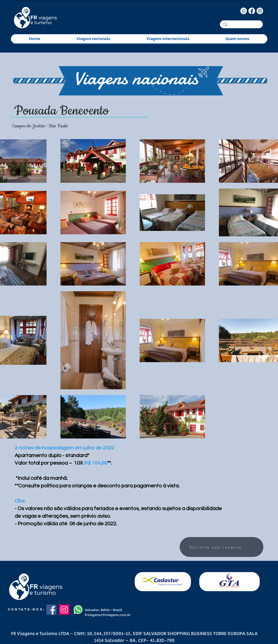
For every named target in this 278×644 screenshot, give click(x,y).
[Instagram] (260, 11)
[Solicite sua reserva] (222, 547)
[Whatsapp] (244, 11)
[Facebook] (252, 11)
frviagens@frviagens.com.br (108, 615)
